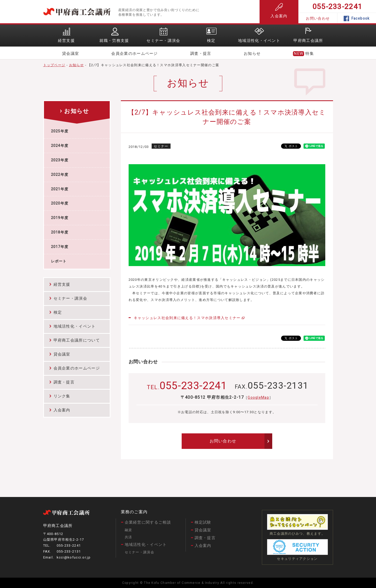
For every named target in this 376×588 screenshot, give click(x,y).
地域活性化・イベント (75, 326)
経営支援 (62, 284)
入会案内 (279, 11)
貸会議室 (71, 54)
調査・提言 (201, 54)
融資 (128, 530)
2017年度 (60, 247)
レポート (59, 261)
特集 (310, 54)
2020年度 (60, 203)
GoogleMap (258, 398)
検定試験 (203, 522)
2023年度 (60, 160)
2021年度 (60, 189)
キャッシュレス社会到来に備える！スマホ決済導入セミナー (187, 318)
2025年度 (60, 131)
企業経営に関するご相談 (148, 522)
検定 (58, 312)
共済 (128, 537)
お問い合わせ (318, 18)
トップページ (54, 65)
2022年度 (60, 175)
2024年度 (60, 146)
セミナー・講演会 (70, 298)
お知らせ (252, 54)
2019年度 (60, 218)
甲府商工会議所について (77, 340)
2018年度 (60, 232)
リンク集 (62, 396)
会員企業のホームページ (134, 54)
